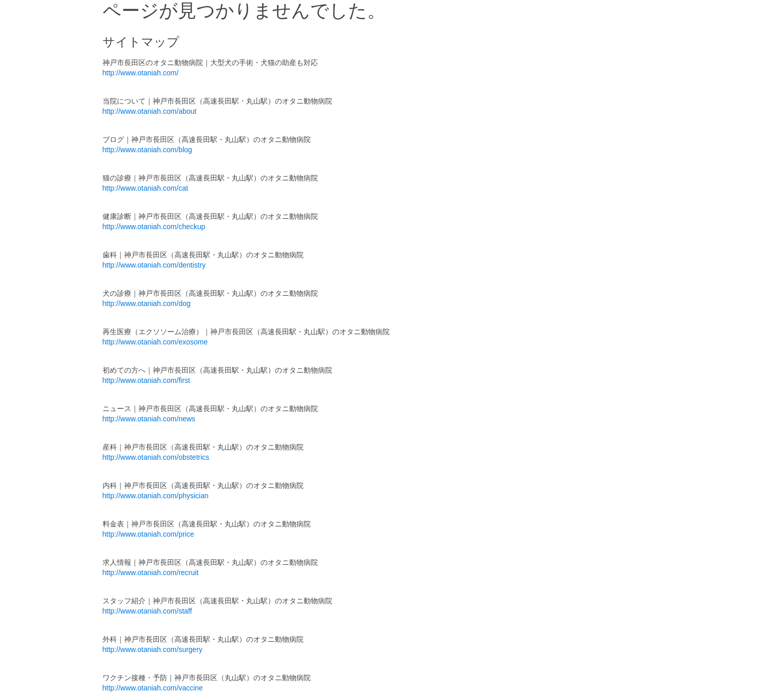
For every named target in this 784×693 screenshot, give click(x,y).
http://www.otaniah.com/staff (147, 611)
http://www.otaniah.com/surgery (153, 649)
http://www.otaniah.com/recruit (151, 573)
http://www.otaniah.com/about (150, 111)
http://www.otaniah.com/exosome (155, 342)
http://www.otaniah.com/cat (145, 188)
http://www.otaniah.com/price (148, 534)
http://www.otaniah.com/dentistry (154, 265)
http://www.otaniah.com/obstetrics (156, 457)
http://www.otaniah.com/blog (147, 150)
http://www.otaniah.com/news (149, 419)
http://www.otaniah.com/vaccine (153, 688)
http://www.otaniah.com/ (141, 73)
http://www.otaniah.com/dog (147, 303)
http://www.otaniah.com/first (146, 380)
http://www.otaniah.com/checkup (154, 227)
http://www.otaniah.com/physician (156, 496)
